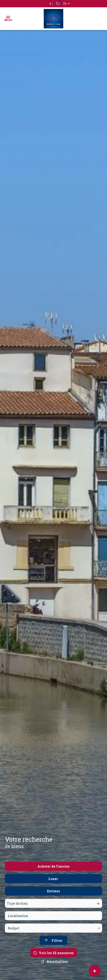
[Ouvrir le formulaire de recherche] (53, 949)
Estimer (53, 900)
